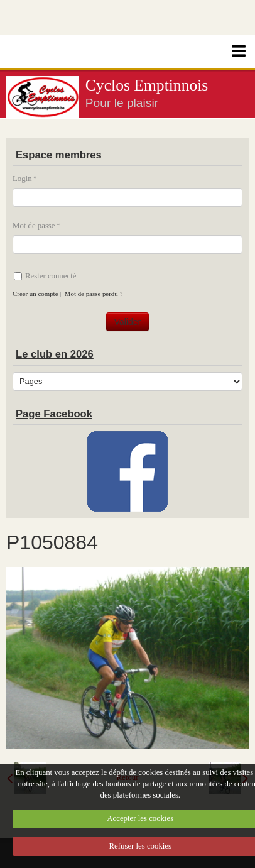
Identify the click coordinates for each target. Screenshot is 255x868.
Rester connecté (45, 276)
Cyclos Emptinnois (147, 85)
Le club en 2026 (55, 354)
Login (22, 179)
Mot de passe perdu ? (94, 294)
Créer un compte (35, 294)
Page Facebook (54, 414)
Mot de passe (34, 226)
